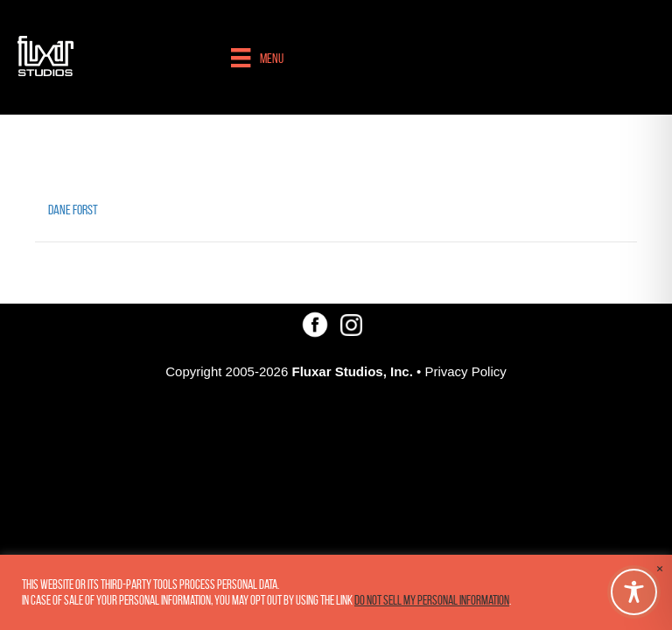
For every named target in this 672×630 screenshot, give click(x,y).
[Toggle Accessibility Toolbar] (634, 592)
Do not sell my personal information (432, 600)
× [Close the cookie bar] (660, 569)
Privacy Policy (465, 371)
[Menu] (257, 58)
